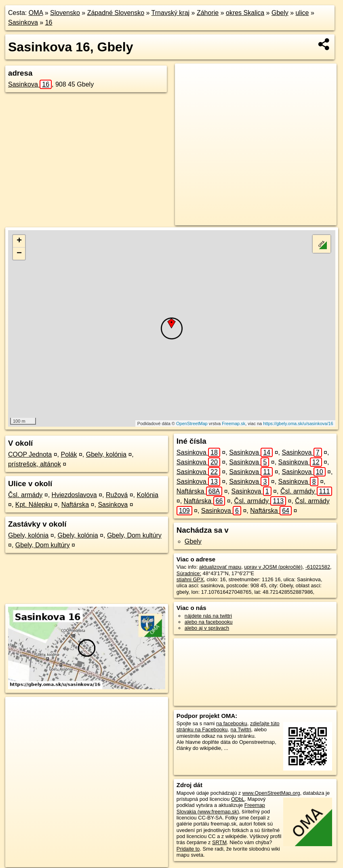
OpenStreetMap (192, 423)
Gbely (280, 13)
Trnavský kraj (171, 13)
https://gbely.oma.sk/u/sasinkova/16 (298, 423)
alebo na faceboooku (209, 622)
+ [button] (19, 241)
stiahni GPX (190, 579)
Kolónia (147, 495)
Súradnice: (189, 573)
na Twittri (241, 729)
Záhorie (208, 13)
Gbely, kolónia (106, 454)
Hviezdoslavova (74, 495)
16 (49, 22)
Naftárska (75, 505)
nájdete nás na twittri (208, 616)
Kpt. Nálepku (34, 505)
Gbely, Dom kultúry (134, 535)
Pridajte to (188, 849)
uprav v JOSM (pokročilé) (273, 567)
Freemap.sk (234, 423)
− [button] (19, 254)
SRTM (219, 842)
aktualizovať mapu (220, 567)
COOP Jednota (30, 454)
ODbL (238, 799)
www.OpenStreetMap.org (271, 793)
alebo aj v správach (207, 628)
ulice (302, 13)
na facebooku (232, 723)
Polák (69, 454)
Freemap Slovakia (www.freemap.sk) (221, 808)
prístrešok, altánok (35, 464)
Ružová (117, 495)
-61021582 (318, 567)
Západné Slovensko (116, 13)
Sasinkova (23, 22)
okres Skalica (245, 13)
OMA (36, 13)
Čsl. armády (25, 495)
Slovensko (65, 13)
